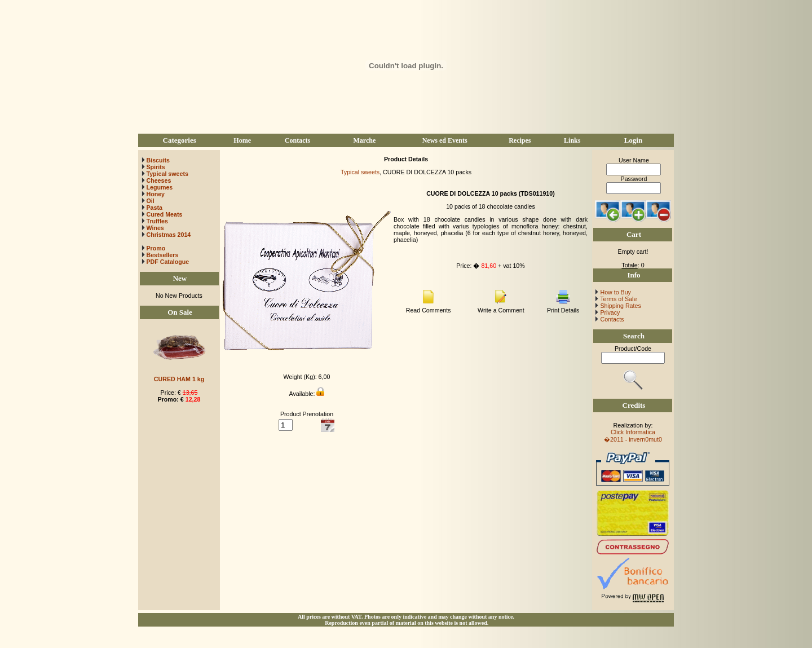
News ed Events (445, 140)
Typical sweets (167, 174)
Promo (156, 248)
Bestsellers (162, 255)
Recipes (520, 140)
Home (242, 140)
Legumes (159, 187)
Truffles (157, 221)
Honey (155, 194)
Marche (364, 140)
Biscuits (158, 160)
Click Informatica (633, 432)
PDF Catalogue (165, 262)
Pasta (154, 208)
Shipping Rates (619, 306)
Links (572, 140)
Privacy (609, 312)
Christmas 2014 (168, 235)
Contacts (297, 140)
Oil (150, 201)
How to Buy (614, 292)
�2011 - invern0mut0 (633, 439)
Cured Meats (164, 214)
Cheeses (158, 180)
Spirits (155, 167)
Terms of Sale (617, 299)
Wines (155, 228)
